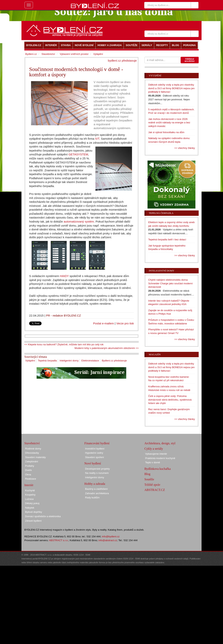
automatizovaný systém (79, 221)
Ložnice (29, 499)
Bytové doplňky (34, 512)
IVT (97, 139)
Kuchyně (30, 490)
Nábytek (30, 508)
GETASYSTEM (78, 154)
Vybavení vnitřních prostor (74, 54)
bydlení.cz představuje (122, 61)
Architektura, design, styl (160, 443)
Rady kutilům (92, 498)
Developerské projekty (97, 469)
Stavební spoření (94, 457)
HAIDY (64, 276)
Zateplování (32, 461)
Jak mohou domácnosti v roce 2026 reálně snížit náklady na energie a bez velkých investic (169, 123)
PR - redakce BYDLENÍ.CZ (63, 315)
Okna (28, 475)
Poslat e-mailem (104, 323)
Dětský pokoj (32, 503)
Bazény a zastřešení (96, 489)
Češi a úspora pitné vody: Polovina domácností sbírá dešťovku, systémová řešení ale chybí (170, 400)
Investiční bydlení (95, 449)
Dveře (28, 470)
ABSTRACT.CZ (155, 490)
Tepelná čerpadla (47, 361)
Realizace (31, 479)
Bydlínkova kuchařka (158, 469)
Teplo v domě (153, 462)
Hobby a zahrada (95, 484)
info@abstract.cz (108, 540)
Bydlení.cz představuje (114, 361)
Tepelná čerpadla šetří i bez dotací (167, 240)
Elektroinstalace (90, 361)
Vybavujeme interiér (156, 454)
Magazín (155, 354)
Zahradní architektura (97, 493)
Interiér (29, 485)
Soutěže (149, 479)
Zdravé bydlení (33, 521)
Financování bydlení (97, 443)
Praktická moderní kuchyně (160, 458)
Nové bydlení (93, 463)
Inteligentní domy (69, 361)
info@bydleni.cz (111, 536)
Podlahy (30, 466)
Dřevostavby (32, 453)
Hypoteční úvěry (94, 453)
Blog (147, 474)
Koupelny (30, 495)
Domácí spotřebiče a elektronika (43, 516)
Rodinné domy (33, 449)
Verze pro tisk (125, 323)
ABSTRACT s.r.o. (59, 540)
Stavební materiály (35, 457)
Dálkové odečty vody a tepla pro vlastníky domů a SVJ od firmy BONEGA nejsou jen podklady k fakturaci (171, 88)
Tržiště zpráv (152, 485)
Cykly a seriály (154, 449)
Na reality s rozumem (97, 473)
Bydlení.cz (31, 54)
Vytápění (30, 361)
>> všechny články (185, 148)
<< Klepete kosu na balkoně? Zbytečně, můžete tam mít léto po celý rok (64, 344)
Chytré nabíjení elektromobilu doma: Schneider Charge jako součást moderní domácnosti (171, 283)
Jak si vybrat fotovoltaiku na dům (166, 132)
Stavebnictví (48, 54)
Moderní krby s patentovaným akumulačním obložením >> (107, 348)
